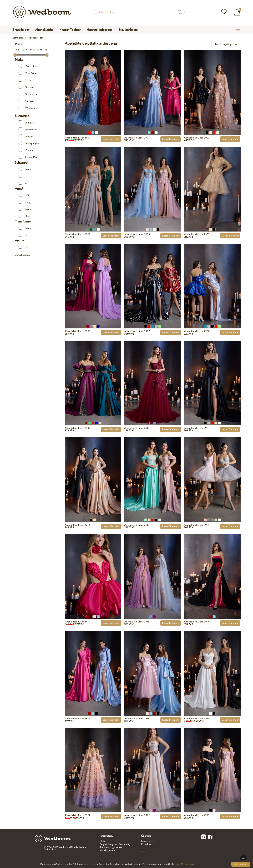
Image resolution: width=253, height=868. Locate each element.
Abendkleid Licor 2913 (137, 525)
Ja (23, 176)
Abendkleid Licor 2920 (197, 719)
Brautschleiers (128, 30)
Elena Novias (29, 66)
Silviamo (27, 87)
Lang (25, 202)
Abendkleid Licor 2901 (137, 138)
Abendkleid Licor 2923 (197, 815)
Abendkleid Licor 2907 (137, 331)
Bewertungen (148, 841)
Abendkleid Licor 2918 (77, 719)
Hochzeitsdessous (99, 30)
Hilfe (103, 841)
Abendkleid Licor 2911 (196, 428)
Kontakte (146, 844)
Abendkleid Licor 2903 (77, 234)
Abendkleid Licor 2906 (78, 331)
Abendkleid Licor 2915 (77, 622)
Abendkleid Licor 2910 (137, 428)
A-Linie (26, 122)
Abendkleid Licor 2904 (137, 234)
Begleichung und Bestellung (115, 844)
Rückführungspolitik (111, 847)
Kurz (25, 216)
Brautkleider (21, 30)
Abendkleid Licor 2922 (137, 815)
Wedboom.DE (66, 847)
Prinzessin (28, 129)
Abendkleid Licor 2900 (78, 138)
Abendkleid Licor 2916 (137, 622)
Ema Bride (28, 73)
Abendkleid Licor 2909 (78, 428)
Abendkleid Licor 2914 (197, 525)
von (23, 50)
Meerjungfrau (29, 143)
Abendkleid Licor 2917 (197, 622)
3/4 (24, 195)
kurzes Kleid (29, 157)
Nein (25, 169)
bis (38, 50)
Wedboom (28, 108)
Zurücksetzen (22, 255)
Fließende (27, 150)
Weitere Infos (187, 864)
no (23, 183)
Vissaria (26, 101)
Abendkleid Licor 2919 (137, 719)
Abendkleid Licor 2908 (197, 331)
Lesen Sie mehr (111, 139)
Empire (26, 136)
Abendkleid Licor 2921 (77, 815)
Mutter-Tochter (70, 30)
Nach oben (243, 858)
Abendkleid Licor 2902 (197, 138)
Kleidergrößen (108, 851)
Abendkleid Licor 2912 (77, 525)
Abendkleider (44, 30)
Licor (25, 80)
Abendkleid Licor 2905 (197, 234)
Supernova (28, 94)
